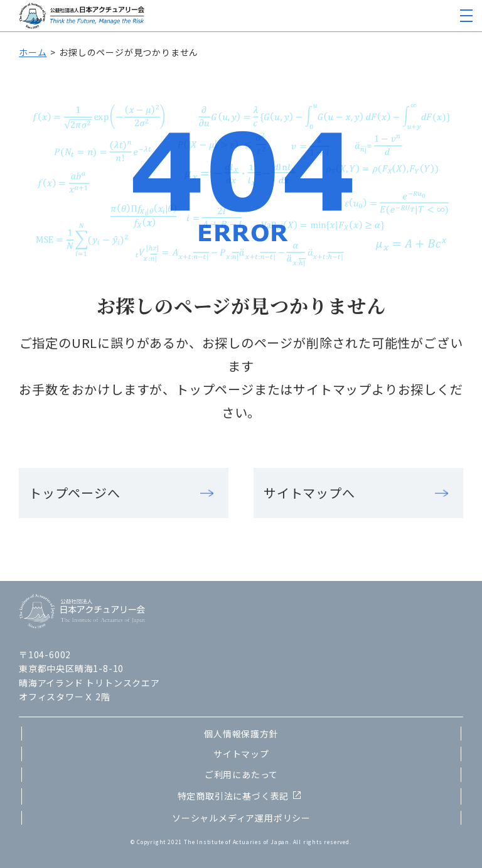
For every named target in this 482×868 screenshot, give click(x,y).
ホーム (33, 52)
